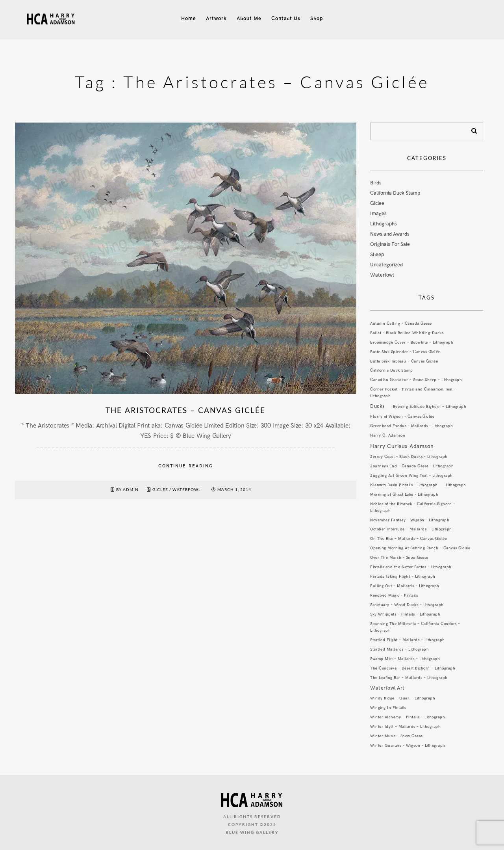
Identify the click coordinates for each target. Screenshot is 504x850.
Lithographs (384, 224)
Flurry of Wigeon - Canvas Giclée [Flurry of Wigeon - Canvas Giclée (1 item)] (402, 417)
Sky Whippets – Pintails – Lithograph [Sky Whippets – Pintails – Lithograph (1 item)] (405, 614)
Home (189, 19)
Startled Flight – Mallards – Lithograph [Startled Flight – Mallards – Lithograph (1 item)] (408, 640)
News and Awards (390, 234)
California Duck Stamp (395, 193)
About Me (249, 19)
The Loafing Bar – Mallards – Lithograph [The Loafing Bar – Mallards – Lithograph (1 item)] (409, 678)
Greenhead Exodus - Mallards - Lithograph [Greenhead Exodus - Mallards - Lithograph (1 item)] (411, 426)
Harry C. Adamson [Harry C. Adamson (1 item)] (388, 435)
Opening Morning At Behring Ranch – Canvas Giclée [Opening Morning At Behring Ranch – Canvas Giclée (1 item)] (420, 548)
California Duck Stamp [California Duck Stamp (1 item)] (392, 370)
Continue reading (186, 466)
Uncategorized (386, 265)
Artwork (216, 19)
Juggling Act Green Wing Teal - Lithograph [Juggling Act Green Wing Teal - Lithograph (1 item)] (411, 476)
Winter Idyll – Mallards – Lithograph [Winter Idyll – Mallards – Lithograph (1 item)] (405, 727)
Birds (376, 183)
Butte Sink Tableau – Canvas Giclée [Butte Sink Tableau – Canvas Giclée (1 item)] (404, 361)
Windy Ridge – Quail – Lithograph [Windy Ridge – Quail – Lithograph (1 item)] (403, 698)
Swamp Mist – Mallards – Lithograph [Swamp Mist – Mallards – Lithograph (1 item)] (405, 659)
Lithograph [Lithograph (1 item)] (456, 485)
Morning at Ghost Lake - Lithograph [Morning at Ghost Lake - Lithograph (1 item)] (404, 495)
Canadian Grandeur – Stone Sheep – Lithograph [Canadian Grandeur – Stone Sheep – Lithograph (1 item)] (416, 380)
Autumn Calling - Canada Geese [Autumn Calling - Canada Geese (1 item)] (401, 324)
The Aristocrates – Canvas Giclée (185, 410)
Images (378, 214)
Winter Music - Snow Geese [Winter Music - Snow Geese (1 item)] (397, 736)
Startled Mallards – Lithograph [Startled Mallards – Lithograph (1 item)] (399, 649)
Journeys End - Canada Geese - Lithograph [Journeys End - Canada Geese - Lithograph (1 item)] (412, 466)
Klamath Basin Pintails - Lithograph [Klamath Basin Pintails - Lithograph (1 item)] (404, 485)
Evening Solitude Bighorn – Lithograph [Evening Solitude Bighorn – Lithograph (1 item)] (430, 407)
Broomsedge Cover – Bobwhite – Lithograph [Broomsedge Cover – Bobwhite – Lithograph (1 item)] (412, 342)
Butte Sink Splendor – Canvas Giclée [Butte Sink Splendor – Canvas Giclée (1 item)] (405, 352)
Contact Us (286, 19)
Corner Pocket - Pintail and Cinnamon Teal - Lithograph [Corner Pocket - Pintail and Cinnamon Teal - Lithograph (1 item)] (413, 393)
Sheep (377, 255)
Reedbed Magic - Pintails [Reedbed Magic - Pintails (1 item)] (394, 595)
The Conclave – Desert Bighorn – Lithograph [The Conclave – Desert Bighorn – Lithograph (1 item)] (413, 668)
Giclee (160, 489)
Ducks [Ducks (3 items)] (378, 406)
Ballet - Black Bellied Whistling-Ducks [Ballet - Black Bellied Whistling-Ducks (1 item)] (407, 333)
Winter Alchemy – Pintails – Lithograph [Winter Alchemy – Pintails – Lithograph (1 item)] (408, 717)
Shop (317, 19)
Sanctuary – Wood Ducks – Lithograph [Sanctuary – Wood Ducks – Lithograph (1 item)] (407, 605)
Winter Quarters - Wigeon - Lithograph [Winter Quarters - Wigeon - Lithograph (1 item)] (408, 746)
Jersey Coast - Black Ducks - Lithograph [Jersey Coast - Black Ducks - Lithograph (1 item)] (409, 457)
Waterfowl (187, 489)
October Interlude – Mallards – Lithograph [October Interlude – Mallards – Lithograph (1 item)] (411, 529)
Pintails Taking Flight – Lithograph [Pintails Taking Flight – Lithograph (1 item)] (403, 577)
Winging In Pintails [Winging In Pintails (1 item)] (388, 708)
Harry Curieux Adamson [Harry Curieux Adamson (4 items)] (402, 446)
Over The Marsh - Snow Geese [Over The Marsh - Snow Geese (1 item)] (399, 558)
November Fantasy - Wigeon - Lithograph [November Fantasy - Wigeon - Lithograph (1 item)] (410, 520)
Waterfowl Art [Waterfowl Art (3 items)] (387, 688)
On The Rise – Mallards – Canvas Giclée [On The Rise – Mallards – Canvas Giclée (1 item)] (409, 539)
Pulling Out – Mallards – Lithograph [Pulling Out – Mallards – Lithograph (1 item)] (405, 586)
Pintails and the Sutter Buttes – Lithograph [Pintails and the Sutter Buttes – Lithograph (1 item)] (411, 567)
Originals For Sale (390, 244)
